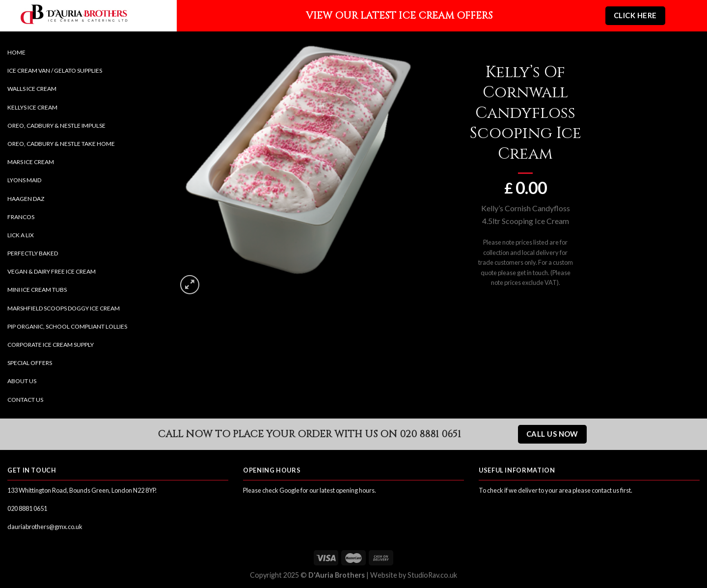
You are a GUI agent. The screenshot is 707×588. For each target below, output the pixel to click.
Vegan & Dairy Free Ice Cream (52, 271)
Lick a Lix (21, 235)
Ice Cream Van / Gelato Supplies (55, 70)
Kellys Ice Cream (32, 107)
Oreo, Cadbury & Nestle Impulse (56, 126)
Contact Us (25, 400)
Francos (21, 217)
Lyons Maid (24, 180)
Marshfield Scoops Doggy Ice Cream (64, 308)
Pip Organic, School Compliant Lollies (67, 326)
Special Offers (30, 363)
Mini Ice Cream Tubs (37, 290)
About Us (22, 381)
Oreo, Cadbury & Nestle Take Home (61, 144)
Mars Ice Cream (31, 162)
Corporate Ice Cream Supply (51, 345)
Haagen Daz (26, 199)
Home (16, 52)
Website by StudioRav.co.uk (414, 575)
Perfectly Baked (33, 253)
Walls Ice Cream (32, 89)
